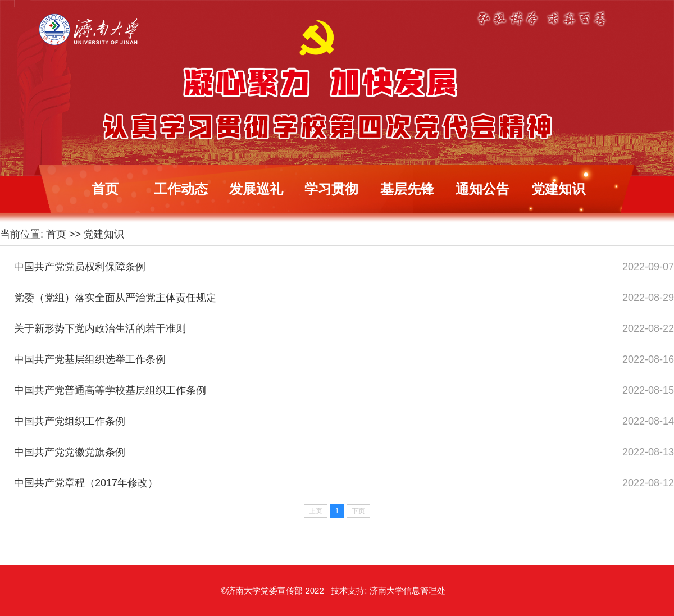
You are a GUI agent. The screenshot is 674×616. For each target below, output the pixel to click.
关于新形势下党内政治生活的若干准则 (100, 328)
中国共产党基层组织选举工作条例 (90, 359)
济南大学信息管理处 (407, 590)
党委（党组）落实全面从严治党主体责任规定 (115, 298)
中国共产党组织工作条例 (70, 421)
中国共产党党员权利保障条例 (80, 267)
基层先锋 (407, 189)
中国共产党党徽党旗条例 (70, 452)
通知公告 (482, 189)
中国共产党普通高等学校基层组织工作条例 (110, 390)
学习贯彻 (331, 189)
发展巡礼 (256, 189)
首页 (105, 189)
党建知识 (558, 189)
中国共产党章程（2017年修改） (86, 483)
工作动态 (181, 189)
